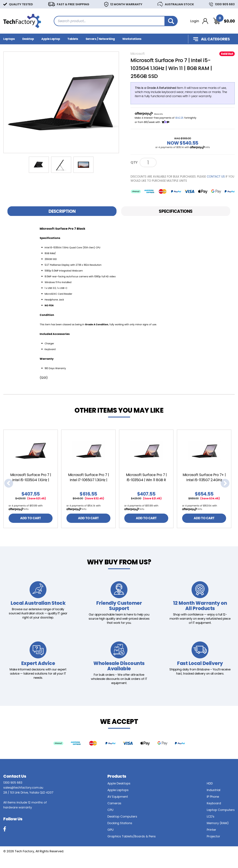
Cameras (114, 803)
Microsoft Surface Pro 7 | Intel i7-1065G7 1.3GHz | (89, 477)
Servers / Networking (100, 39)
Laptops (9, 39)
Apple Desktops (119, 783)
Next (225, 483)
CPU (110, 810)
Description (62, 211)
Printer (211, 830)
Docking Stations (120, 823)
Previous (9, 483)
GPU (110, 830)
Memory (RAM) (218, 823)
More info (159, 114)
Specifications (176, 211)
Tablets (73, 39)
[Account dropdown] (199, 21)
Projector (213, 836)
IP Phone (213, 797)
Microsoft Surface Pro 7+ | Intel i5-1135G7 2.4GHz (204, 477)
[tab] (62, 211)
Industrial (214, 790)
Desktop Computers (122, 816)
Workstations (132, 39)
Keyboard (214, 803)
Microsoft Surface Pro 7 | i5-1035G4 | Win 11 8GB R (146, 477)
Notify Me (170, 162)
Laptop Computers (221, 810)
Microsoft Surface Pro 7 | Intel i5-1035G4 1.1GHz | (31, 477)
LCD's (211, 816)
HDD (210, 783)
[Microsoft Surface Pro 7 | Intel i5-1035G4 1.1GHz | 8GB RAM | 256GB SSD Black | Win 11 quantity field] (148, 162)
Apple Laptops (118, 790)
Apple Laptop (51, 39)
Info (208, 147)
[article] (32, 479)
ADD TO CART (31, 518)
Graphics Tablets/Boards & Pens (132, 836)
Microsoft (138, 54)
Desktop (28, 39)
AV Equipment (118, 797)
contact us (216, 177)
